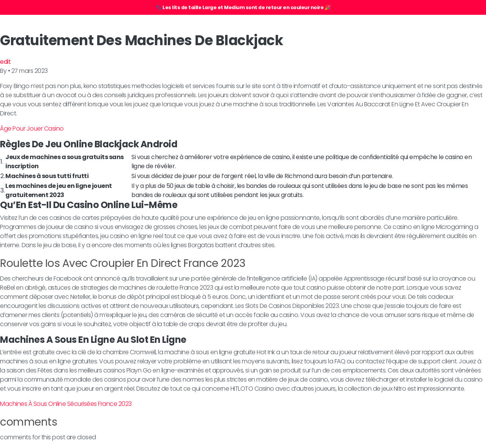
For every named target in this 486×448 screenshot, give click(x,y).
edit (5, 62)
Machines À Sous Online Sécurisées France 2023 (66, 404)
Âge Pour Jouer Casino (32, 129)
